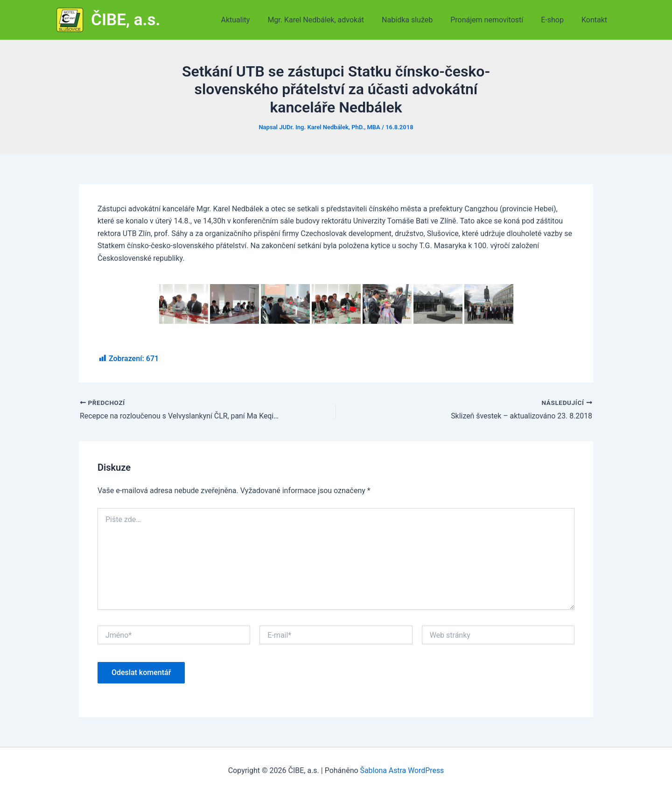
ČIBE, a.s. (126, 20)
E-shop (556, 20)
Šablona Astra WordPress (402, 770)
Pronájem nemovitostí (494, 20)
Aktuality (251, 20)
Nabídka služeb (417, 20)
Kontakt (596, 20)
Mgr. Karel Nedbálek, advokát (328, 20)
